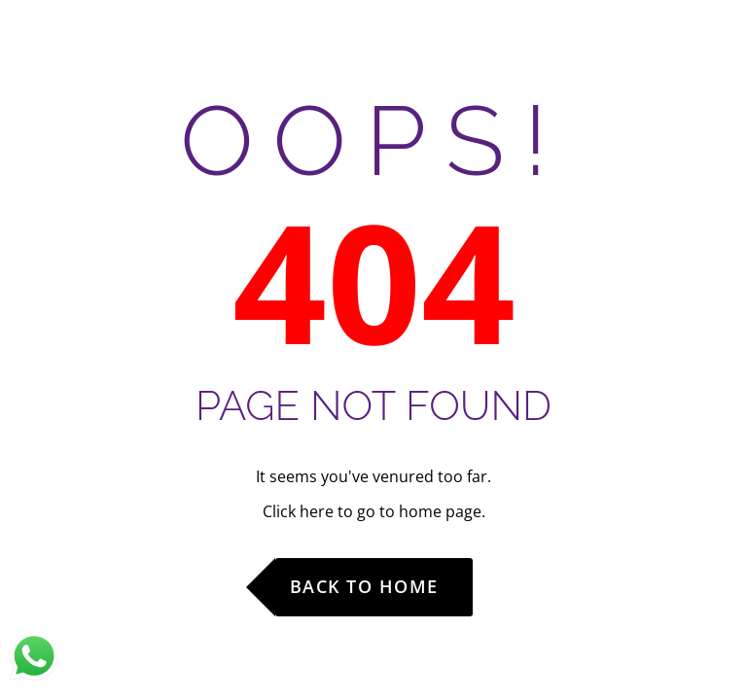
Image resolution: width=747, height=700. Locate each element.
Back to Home (364, 586)
